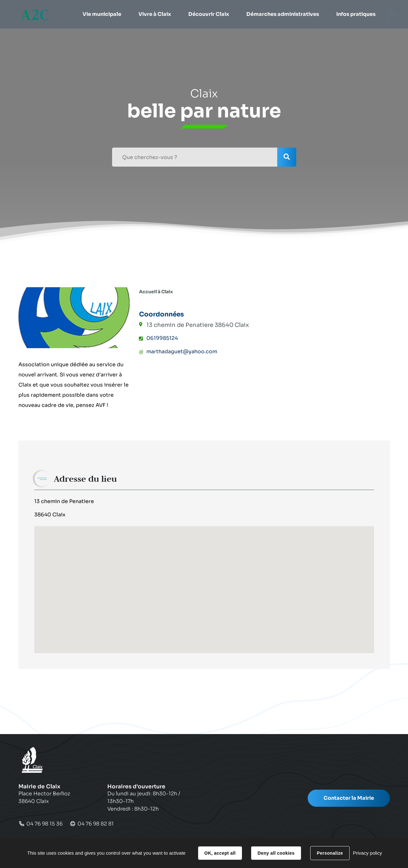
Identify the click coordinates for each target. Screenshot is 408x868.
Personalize (330, 853)
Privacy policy (367, 853)
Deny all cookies (276, 853)
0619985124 (162, 338)
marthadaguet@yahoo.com (182, 351)
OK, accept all (220, 853)
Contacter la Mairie (349, 798)
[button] (102, 14)
